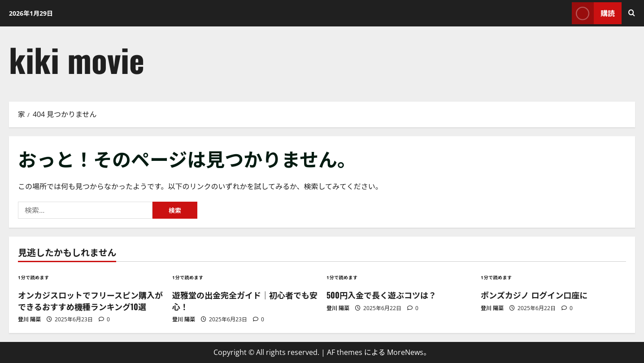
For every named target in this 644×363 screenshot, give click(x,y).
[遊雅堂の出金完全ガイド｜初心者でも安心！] (245, 277)
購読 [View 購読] (593, 13)
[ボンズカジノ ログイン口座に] (553, 277)
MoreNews (405, 352)
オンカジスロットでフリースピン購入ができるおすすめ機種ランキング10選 (90, 300)
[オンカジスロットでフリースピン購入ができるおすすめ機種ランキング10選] (91, 277)
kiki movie (77, 59)
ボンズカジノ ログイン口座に (534, 295)
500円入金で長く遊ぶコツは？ (381, 295)
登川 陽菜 (29, 319)
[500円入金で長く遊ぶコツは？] (399, 277)
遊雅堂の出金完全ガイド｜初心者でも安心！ (245, 300)
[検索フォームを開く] (632, 13)
